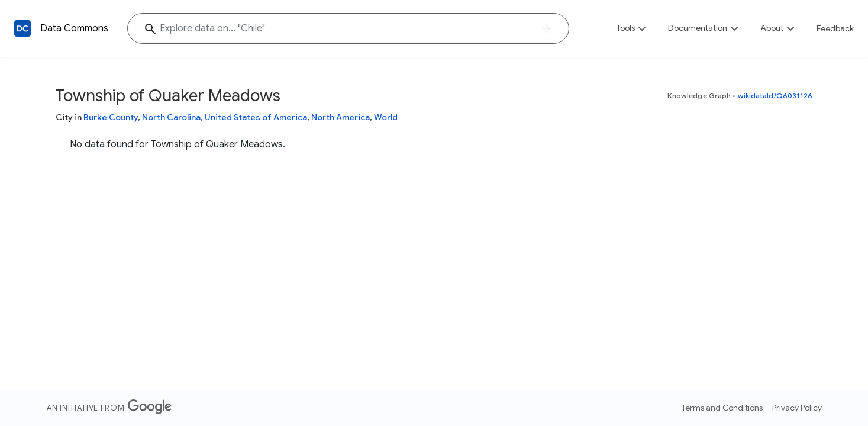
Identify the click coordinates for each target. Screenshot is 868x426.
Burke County (111, 117)
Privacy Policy (797, 408)
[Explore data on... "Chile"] (348, 28)
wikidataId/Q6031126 (775, 96)
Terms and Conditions (722, 408)
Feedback (835, 28)
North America (341, 117)
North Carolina (171, 117)
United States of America (256, 117)
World (386, 117)
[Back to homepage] (22, 28)
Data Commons (74, 28)
